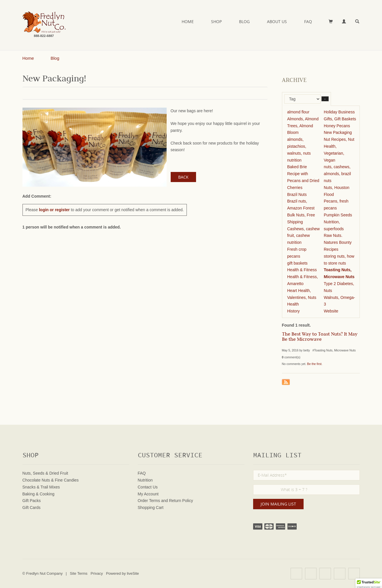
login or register (54, 210)
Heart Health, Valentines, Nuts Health (302, 297)
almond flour (298, 112)
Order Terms (149, 501)
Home (188, 21)
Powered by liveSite (123, 573)
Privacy (97, 573)
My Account (148, 494)
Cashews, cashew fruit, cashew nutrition (303, 236)
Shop (216, 21)
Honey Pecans (337, 126)
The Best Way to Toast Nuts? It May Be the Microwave (320, 337)
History (293, 311)
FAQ (308, 21)
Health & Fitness (302, 270)
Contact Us (148, 487)
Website (331, 311)
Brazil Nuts (297, 194)
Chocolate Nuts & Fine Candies (51, 480)
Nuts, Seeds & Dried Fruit (45, 473)
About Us (277, 21)
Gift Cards (32, 508)
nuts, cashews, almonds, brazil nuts (337, 174)
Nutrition (145, 480)
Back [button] (183, 177)
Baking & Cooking (38, 494)
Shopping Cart (151, 508)
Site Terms (79, 573)
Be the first (314, 364)
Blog (244, 21)
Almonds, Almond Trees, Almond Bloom (303, 126)
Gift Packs (32, 501)
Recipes (331, 249)
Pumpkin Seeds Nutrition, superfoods (338, 222)
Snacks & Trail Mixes (41, 487)
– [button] (325, 99)
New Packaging (338, 132)
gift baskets (297, 263)
